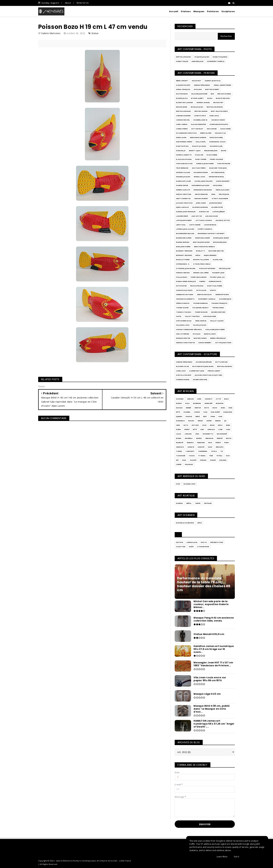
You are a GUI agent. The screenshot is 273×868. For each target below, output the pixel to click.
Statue (95, 33)
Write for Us (83, 3)
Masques (199, 11)
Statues (186, 11)
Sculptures (228, 11)
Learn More (222, 857)
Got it (236, 857)
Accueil (174, 11)
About (68, 3)
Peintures (213, 11)
